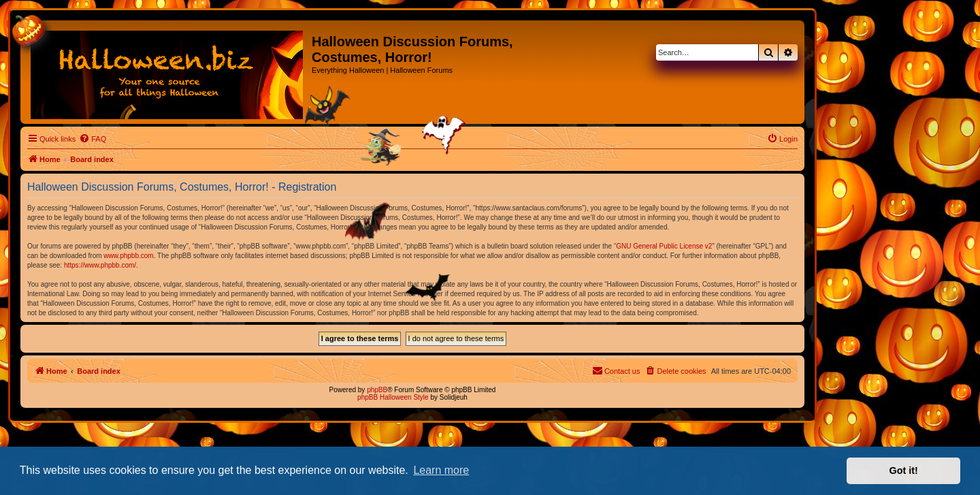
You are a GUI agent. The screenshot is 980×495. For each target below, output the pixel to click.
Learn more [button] (441, 470)
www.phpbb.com (128, 256)
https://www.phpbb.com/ (100, 265)
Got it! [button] (904, 470)
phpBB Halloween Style (393, 397)
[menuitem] (93, 139)
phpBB (377, 390)
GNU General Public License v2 (664, 246)
